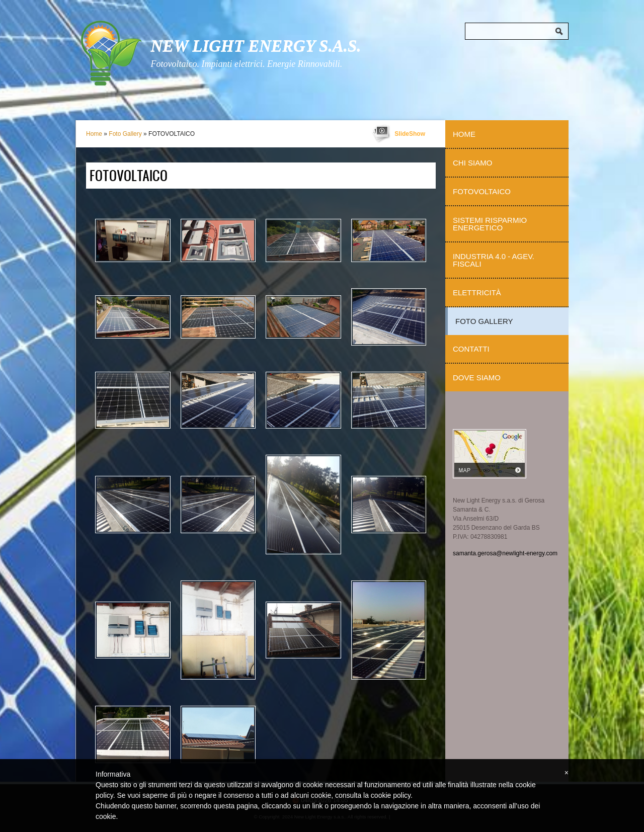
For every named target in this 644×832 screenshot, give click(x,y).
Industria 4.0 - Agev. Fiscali (494, 260)
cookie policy (391, 795)
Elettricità (477, 293)
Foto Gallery (125, 134)
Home (94, 134)
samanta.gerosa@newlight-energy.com (505, 553)
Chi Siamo (472, 163)
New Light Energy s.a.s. (256, 46)
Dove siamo (477, 378)
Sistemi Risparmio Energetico (490, 224)
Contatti (471, 349)
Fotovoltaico (482, 191)
